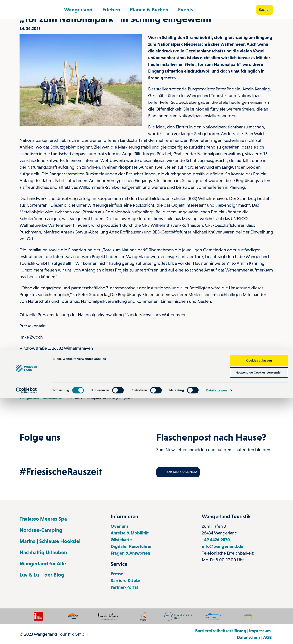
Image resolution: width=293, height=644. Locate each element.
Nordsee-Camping (41, 530)
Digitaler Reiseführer (131, 546)
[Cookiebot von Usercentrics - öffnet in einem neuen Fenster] (26, 636)
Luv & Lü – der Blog (42, 575)
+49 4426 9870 (216, 540)
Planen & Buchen (149, 8)
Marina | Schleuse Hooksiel (50, 541)
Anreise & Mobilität (130, 533)
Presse (117, 574)
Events (186, 8)
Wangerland (78, 8)
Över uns (120, 526)
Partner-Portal (124, 587)
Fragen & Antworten (130, 553)
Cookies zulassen (259, 606)
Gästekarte (121, 540)
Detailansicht (53, 398)
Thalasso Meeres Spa (43, 519)
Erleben (111, 8)
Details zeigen (216, 636)
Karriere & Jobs (126, 580)
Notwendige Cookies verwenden (259, 618)
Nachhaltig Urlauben (43, 552)
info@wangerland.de (223, 546)
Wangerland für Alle (43, 564)
